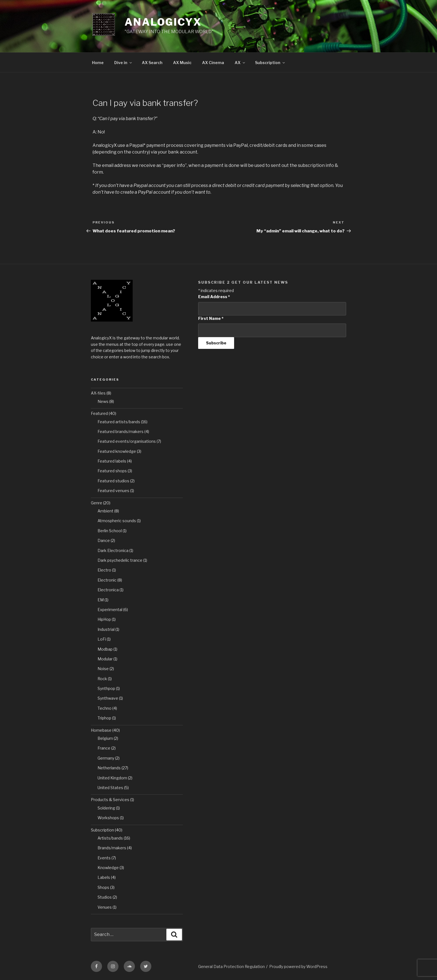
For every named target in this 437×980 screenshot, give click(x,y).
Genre (97, 503)
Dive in (123, 63)
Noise (103, 669)
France (104, 748)
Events (104, 858)
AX (240, 63)
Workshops (108, 818)
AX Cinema (213, 63)
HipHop (104, 619)
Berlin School (110, 531)
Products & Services (110, 800)
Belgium (105, 738)
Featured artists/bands (119, 422)
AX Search (152, 63)
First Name (211, 318)
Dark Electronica (113, 550)
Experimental (110, 610)
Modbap (105, 649)
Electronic (107, 580)
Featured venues (113, 491)
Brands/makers (112, 848)
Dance (104, 540)
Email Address (214, 297)
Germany (106, 758)
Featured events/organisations (127, 441)
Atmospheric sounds (117, 521)
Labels (104, 877)
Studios (105, 897)
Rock (102, 679)
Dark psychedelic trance (120, 560)
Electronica (108, 590)
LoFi (102, 639)
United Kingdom (112, 778)
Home (98, 63)
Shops (103, 887)
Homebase (101, 730)
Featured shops (112, 471)
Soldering (106, 808)
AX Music (182, 63)
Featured (99, 413)
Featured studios (113, 481)
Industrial (106, 629)
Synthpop (106, 688)
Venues (105, 907)
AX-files (98, 393)
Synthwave (108, 698)
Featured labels (112, 461)
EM (101, 600)
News (103, 401)
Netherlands (109, 768)
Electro (104, 570)
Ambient (105, 511)
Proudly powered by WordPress (298, 966)
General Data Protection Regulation (231, 966)
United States (110, 788)
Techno (105, 708)
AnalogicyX (163, 22)
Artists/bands (110, 838)
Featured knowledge (117, 451)
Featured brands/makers (121, 431)
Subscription (270, 63)
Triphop (104, 718)
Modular (105, 659)
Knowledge (108, 868)
